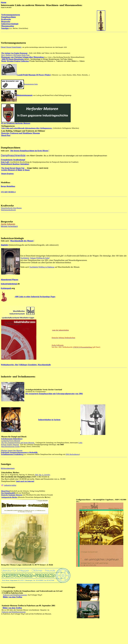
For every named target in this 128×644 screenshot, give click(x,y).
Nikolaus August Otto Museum (12, 450)
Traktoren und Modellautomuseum (13, 612)
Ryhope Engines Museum (10, 445)
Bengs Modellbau (8, 186)
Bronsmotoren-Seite (31, 84)
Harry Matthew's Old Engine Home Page (15, 55)
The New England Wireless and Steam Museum (18, 443)
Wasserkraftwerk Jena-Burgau (11, 208)
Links (80, 443)
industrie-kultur (10, 485)
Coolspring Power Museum (11, 441)
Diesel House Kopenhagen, (11, 47)
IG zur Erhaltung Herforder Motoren (16, 123)
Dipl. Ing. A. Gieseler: (43, 475)
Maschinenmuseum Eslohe (10, 446)
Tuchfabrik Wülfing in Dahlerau (42, 267)
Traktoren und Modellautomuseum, (15, 595)
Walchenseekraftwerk (8, 210)
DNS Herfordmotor (72, 454)
